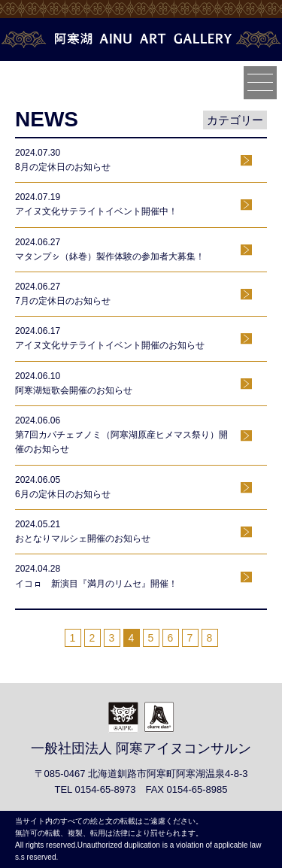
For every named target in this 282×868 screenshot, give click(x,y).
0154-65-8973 (105, 789)
